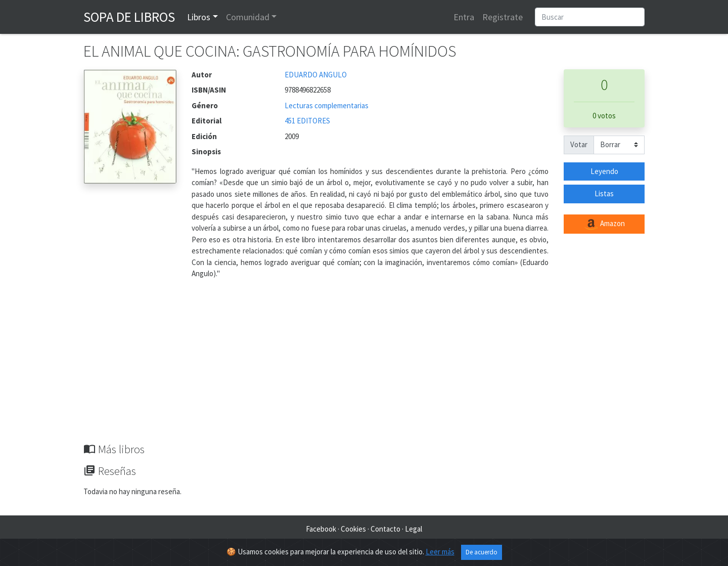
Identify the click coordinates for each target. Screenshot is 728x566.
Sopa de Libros (129, 17)
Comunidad (248, 17)
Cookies (353, 529)
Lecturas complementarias (327, 105)
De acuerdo (482, 552)
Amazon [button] (604, 224)
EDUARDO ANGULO (316, 75)
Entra (464, 17)
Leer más (440, 552)
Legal (414, 529)
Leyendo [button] (604, 171)
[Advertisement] (364, 367)
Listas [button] (604, 193)
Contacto (385, 529)
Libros (199, 17)
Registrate (503, 17)
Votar (579, 144)
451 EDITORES (307, 121)
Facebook (321, 529)
